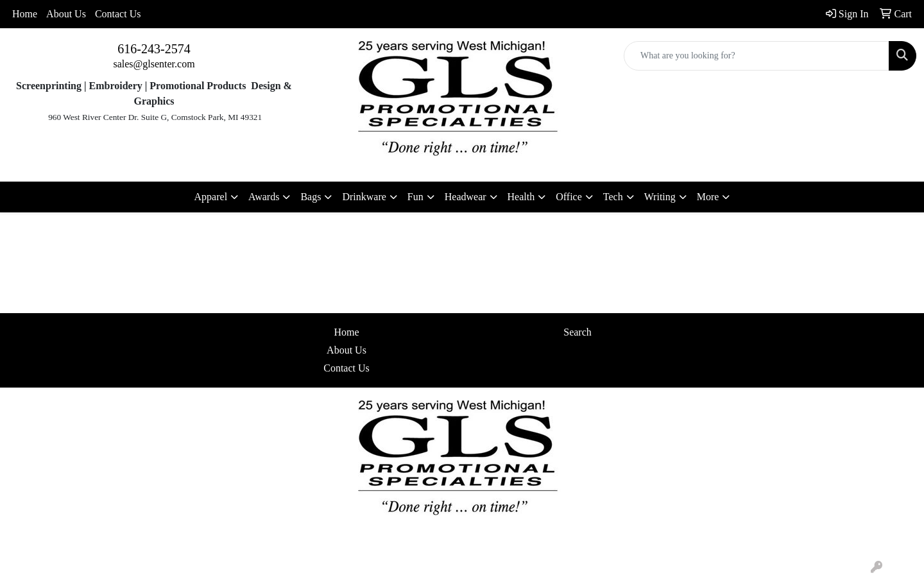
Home (25, 14)
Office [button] (569, 197)
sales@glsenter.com (154, 64)
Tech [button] (613, 197)
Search (577, 332)
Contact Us (118, 14)
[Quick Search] (757, 56)
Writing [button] (660, 197)
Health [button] (521, 197)
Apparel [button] (211, 197)
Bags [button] (311, 197)
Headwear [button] (466, 197)
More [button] (708, 197)
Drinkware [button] (364, 197)
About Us (66, 14)
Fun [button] (415, 197)
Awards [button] (264, 197)
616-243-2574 (154, 49)
